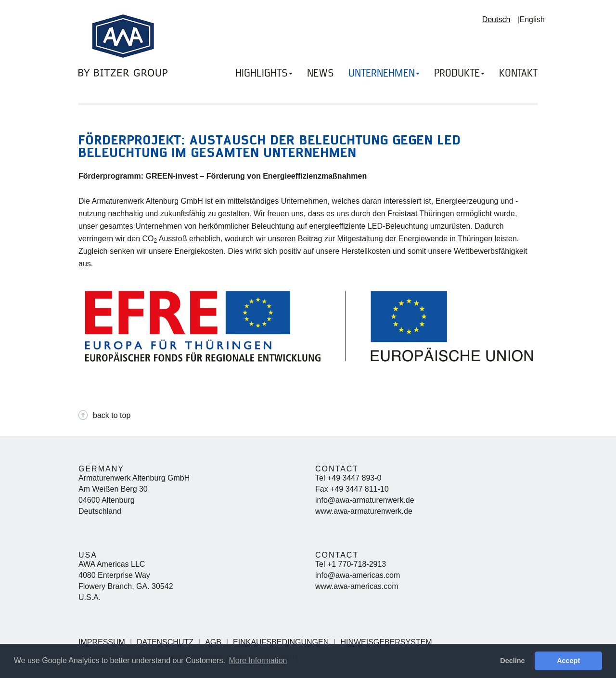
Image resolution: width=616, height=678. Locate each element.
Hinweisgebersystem (386, 642)
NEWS (321, 74)
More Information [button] (258, 660)
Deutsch (496, 20)
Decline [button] (512, 661)
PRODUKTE (459, 74)
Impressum (102, 642)
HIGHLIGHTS (264, 74)
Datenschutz (165, 642)
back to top (112, 415)
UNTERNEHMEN (384, 74)
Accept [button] (568, 661)
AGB (213, 642)
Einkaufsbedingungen (281, 642)
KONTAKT (518, 74)
